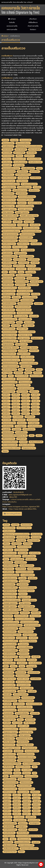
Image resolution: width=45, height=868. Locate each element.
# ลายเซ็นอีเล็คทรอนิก (9, 187)
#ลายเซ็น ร (35, 398)
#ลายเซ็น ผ (35, 410)
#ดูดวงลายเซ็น (29, 322)
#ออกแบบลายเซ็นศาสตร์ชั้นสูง (29, 363)
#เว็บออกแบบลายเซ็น (9, 379)
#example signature (9, 209)
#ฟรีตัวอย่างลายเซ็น (9, 294)
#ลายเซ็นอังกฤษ (36, 244)
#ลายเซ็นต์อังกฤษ (33, 260)
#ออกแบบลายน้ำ (23, 225)
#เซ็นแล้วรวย (34, 392)
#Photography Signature (29, 348)
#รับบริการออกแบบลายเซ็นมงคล (31, 231)
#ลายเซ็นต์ (14, 140)
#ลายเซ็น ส (16, 401)
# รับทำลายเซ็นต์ (19, 165)
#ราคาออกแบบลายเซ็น (23, 385)
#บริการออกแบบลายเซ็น (27, 234)
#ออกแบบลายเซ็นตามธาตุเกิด (11, 360)
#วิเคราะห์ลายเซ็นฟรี (35, 150)
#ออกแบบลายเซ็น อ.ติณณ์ (25, 200)
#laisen (5, 451)
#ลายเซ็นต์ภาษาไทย (20, 260)
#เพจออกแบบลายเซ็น (24, 379)
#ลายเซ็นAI (23, 442)
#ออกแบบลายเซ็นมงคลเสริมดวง (12, 228)
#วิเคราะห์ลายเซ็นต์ (21, 150)
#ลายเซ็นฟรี (6, 297)
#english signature (22, 212)
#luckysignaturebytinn (27, 219)
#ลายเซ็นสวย (7, 159)
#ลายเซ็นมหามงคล (8, 146)
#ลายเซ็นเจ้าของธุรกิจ (35, 426)
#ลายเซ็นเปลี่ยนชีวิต (8, 310)
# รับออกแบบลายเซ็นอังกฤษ (11, 250)
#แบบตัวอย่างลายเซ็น (9, 423)
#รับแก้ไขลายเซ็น (7, 278)
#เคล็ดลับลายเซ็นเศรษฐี (9, 370)
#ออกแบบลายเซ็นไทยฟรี (30, 297)
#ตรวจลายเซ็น (7, 153)
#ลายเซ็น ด (35, 404)
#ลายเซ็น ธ (26, 404)
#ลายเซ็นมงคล (7, 162)
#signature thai (37, 338)
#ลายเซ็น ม (16, 407)
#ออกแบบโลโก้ (29, 222)
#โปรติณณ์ (38, 373)
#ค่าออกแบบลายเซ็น (8, 385)
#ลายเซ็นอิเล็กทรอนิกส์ (9, 304)
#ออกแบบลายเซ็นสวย (22, 282)
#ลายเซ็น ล (6, 401)
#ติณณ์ (39, 370)
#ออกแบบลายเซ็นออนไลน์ (10, 442)
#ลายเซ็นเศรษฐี (35, 178)
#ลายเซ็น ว (26, 414)
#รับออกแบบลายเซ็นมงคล (31, 228)
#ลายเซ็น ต (6, 407)
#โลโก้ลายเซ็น (18, 222)
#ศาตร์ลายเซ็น (32, 153)
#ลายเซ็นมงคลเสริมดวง (23, 175)
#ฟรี (4, 376)
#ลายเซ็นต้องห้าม (8, 307)
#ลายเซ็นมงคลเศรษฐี (20, 162)
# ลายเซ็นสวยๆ (18, 417)
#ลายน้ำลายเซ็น (35, 225)
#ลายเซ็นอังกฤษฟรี (20, 253)
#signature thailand (9, 338)
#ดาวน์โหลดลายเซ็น (19, 420)
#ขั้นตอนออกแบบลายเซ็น (10, 382)
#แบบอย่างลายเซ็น (21, 344)
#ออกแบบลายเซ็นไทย (26, 238)
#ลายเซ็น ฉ (16, 398)
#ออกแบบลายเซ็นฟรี (27, 300)
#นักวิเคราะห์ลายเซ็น (8, 322)
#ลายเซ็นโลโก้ (7, 222)
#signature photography (25, 206)
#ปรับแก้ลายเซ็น (20, 278)
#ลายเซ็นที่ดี (35, 263)
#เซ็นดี (5, 272)
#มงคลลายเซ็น (35, 172)
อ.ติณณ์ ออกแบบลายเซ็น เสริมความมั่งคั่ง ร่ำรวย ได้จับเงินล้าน (21, 501)
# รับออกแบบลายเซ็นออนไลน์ (11, 184)
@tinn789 (13, 497)
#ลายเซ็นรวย (6, 190)
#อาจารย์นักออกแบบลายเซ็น (10, 366)
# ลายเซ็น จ (35, 395)
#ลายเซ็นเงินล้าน (23, 178)
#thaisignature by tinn (10, 341)
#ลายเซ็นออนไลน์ (22, 181)
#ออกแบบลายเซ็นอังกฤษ (10, 241)
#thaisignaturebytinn (10, 219)
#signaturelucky (8, 344)
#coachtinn (18, 373)
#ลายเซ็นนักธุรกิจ (8, 426)
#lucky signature (26, 341)
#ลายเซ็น (5, 140)
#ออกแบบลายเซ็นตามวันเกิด (11, 357)
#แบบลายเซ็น (34, 316)
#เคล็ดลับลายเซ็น (26, 366)
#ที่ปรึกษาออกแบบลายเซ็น (24, 275)
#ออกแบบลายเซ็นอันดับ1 (9, 332)
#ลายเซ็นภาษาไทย (23, 244)
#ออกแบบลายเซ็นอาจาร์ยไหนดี (11, 448)
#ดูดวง (19, 322)
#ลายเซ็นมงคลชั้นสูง (28, 168)
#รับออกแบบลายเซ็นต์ (34, 159)
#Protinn (28, 373)
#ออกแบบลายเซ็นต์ (8, 143)
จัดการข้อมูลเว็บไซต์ (12, 514)
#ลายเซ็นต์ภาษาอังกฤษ (9, 263)
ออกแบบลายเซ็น (12, 26)
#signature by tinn (9, 200)
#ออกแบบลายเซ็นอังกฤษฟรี (10, 300)
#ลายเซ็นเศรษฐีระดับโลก (24, 310)
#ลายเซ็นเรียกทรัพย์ (34, 269)
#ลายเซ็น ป (6, 410)
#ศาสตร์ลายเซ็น (7, 316)
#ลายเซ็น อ (16, 410)
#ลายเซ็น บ (35, 407)
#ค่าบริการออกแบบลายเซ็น (26, 388)
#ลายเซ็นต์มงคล (22, 172)
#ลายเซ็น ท (6, 404)
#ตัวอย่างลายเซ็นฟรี (23, 294)
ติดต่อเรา (33, 30)
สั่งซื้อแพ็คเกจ (33, 22)
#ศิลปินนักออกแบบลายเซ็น (10, 363)
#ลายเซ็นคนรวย (34, 190)
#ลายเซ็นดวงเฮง (19, 266)
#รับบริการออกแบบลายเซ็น (10, 234)
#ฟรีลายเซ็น (36, 294)
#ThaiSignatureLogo (9, 351)
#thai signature (8, 212)
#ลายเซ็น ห (26, 407)
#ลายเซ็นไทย (6, 247)
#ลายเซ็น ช (26, 398)
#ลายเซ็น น (6, 398)
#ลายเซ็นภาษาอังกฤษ (9, 244)
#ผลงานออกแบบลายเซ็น (25, 304)
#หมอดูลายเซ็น (31, 272)
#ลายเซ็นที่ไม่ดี (7, 266)
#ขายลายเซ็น (6, 420)
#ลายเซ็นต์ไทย (7, 260)
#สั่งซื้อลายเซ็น (30, 417)
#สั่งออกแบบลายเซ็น (8, 439)
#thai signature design (10, 216)
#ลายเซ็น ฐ (36, 401)
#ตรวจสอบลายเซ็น (8, 156)
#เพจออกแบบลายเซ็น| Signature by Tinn (15, 436)
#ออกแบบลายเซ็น (26, 140)
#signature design (35, 203)
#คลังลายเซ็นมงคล (8, 269)
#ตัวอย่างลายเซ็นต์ (24, 288)
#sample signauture (25, 209)
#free (11, 376)
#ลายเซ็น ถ (16, 404)
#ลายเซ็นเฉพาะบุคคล (8, 181)
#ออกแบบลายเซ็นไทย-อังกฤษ (11, 168)
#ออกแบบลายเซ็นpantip (10, 256)
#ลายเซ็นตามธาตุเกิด (27, 357)
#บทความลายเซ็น (22, 392)
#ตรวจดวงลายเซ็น (8, 275)
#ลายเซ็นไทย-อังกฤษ (35, 162)
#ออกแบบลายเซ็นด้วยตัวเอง (27, 197)
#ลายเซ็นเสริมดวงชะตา (20, 190)
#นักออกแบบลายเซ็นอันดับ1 (27, 332)
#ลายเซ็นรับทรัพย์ (22, 194)
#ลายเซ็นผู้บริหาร (34, 423)
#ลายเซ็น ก (6, 395)
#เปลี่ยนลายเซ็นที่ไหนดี (36, 442)
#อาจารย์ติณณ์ (7, 373)
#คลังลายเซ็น (31, 266)
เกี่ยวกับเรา (33, 19)
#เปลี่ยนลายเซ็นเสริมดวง (27, 445)
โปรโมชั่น (12, 22)
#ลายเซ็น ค (26, 395)
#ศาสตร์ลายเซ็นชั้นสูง (21, 316)
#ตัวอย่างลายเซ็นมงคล (9, 288)
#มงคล (39, 168)
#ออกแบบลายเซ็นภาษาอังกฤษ (28, 241)
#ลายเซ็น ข (16, 395)
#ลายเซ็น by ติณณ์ (36, 282)
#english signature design (29, 216)
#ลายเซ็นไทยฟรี (7, 253)
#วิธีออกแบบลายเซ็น (25, 382)
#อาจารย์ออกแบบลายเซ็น (10, 445)
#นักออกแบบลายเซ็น (25, 319)
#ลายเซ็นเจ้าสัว (21, 269)
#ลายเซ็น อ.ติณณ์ (8, 285)
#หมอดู (21, 272)
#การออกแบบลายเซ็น (9, 313)
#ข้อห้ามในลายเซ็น (8, 432)
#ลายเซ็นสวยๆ (29, 156)
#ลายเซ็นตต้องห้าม (29, 429)
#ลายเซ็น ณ (26, 401)
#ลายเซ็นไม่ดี (17, 429)
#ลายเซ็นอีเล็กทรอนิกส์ (24, 187)
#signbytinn (30, 370)
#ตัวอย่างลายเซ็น (33, 285)
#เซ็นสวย (19, 156)
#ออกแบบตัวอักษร (33, 278)
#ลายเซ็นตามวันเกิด (24, 354)
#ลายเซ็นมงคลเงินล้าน (9, 178)
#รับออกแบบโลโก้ (8, 282)
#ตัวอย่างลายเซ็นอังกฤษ (25, 291)
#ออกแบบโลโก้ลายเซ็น (9, 225)
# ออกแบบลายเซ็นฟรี (28, 250)
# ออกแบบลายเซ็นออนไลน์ (29, 184)
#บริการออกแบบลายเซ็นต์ (10, 238)
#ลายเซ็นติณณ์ (20, 285)
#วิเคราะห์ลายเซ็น (8, 150)
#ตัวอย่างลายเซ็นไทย (9, 291)
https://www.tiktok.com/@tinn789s (23, 509)
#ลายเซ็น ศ (26, 410)
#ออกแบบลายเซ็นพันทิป (26, 256)
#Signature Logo (8, 206)
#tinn (21, 370)
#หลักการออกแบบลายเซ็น (23, 307)
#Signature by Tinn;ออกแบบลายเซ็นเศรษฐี (29, 146)
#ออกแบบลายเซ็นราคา (9, 203)
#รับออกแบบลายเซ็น (19, 159)
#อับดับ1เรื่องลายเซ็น (9, 329)
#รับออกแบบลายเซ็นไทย (20, 247)
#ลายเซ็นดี (6, 326)
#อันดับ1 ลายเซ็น (22, 329)
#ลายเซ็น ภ (16, 414)
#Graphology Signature (10, 348)
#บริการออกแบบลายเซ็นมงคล (11, 231)
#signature (22, 203)
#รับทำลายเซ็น (7, 165)
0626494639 (18, 492)
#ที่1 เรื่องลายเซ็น (29, 326)
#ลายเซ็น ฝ (6, 414)
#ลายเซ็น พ (35, 414)
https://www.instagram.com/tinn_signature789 (21, 507)
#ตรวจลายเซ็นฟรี (19, 153)
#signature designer (9, 335)
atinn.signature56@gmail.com (20, 495)
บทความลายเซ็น (12, 30)
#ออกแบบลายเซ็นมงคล (23, 143)
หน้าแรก (12, 19)
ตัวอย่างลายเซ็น (33, 26)
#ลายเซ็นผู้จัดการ (21, 426)
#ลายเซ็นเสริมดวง (8, 175)
